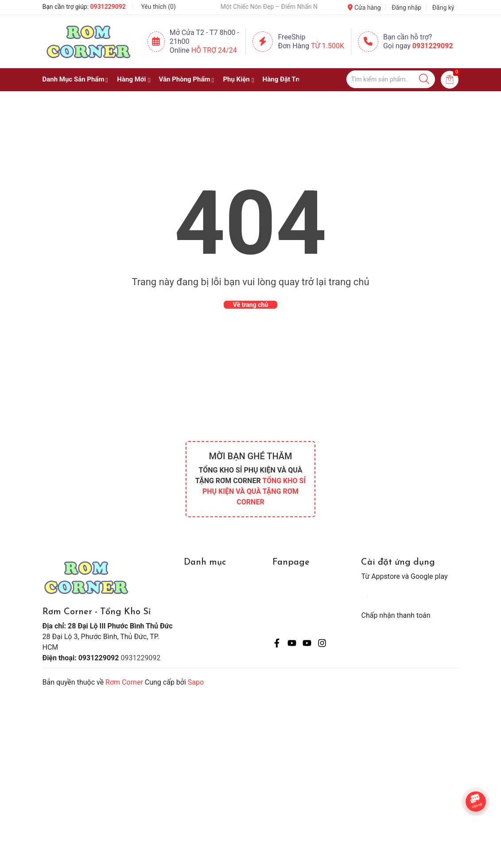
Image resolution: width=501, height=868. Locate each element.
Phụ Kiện (236, 79)
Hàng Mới (131, 79)
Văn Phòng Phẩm (184, 79)
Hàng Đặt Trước (286, 79)
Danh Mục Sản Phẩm (74, 79)
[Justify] (424, 79)
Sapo (196, 682)
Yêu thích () (158, 7)
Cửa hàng (364, 8)
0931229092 (108, 7)
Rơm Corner (124, 682)
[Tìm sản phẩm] (391, 79)
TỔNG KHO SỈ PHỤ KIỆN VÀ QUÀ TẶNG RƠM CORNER (254, 491)
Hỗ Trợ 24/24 (214, 50)
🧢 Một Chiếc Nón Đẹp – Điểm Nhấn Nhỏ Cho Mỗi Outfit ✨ (284, 7)
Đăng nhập (406, 8)
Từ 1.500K (328, 46)
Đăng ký (443, 8)
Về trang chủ (250, 305)
